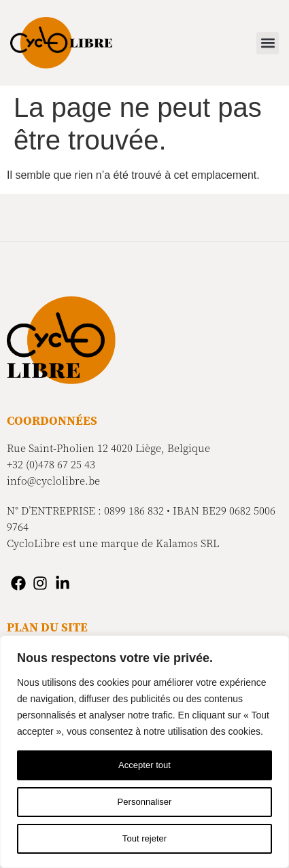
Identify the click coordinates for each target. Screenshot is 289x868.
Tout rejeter (144, 839)
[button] (268, 43)
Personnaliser (145, 802)
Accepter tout (144, 765)
